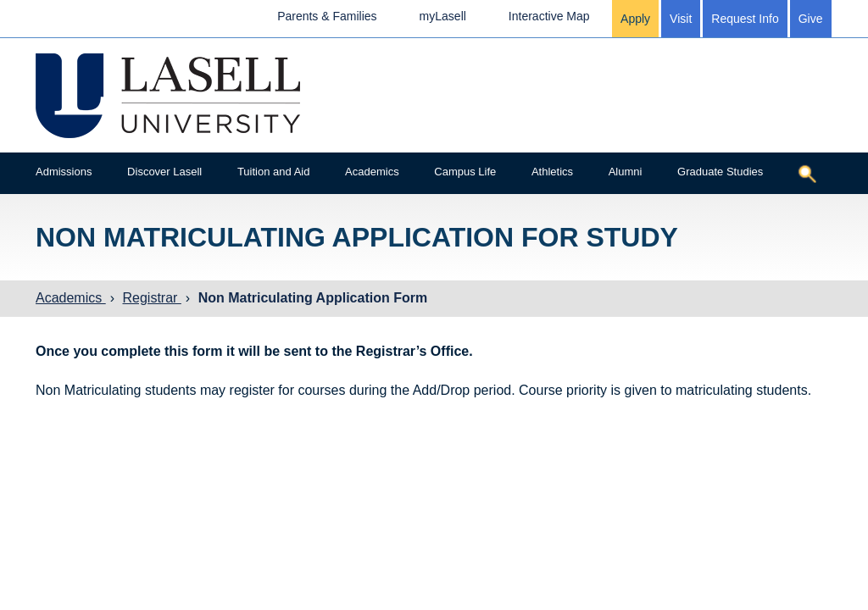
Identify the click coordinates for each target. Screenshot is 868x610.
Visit (681, 19)
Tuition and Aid (274, 172)
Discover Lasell (164, 172)
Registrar (151, 298)
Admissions (64, 172)
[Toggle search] (807, 174)
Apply (635, 19)
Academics (372, 172)
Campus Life (465, 172)
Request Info (745, 19)
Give (811, 19)
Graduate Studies (720, 172)
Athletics (552, 172)
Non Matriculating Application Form (313, 298)
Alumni (626, 172)
